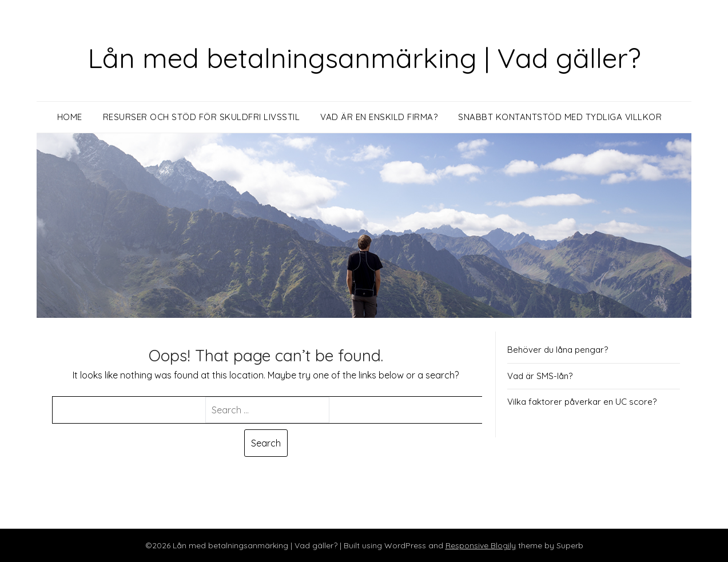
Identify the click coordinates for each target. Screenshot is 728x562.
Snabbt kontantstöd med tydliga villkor (560, 117)
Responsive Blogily (481, 545)
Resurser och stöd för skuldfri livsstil (202, 117)
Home (70, 117)
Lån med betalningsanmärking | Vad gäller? (364, 58)
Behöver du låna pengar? (558, 350)
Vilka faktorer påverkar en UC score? (582, 402)
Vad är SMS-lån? (540, 376)
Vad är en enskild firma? (379, 117)
